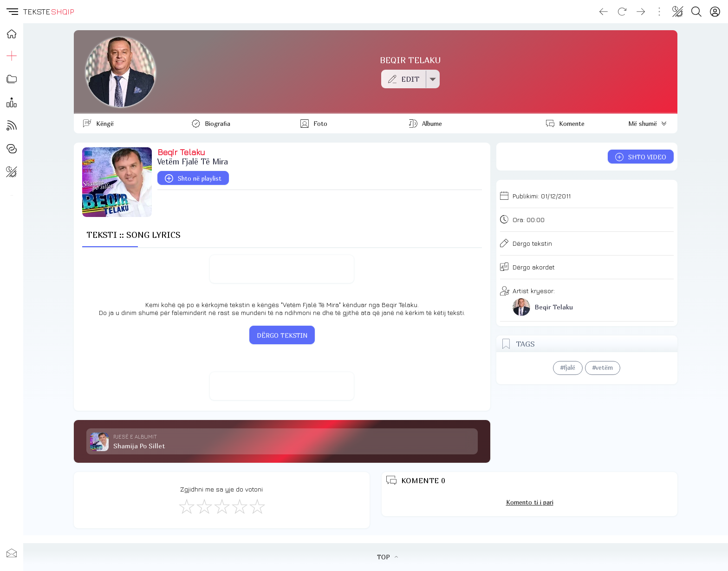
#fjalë (568, 368)
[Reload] (622, 12)
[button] (12, 12)
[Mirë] (221, 506)
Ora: (529, 220)
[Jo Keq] (204, 506)
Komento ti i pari (530, 502)
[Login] (715, 12)
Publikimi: (542, 196)
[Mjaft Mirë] (239, 506)
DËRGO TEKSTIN (282, 335)
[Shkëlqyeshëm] (257, 506)
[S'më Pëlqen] (186, 506)
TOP (387, 557)
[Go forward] (641, 12)
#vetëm (603, 368)
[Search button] (696, 12)
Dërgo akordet (534, 267)
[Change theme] (678, 12)
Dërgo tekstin (532, 243)
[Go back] (604, 12)
